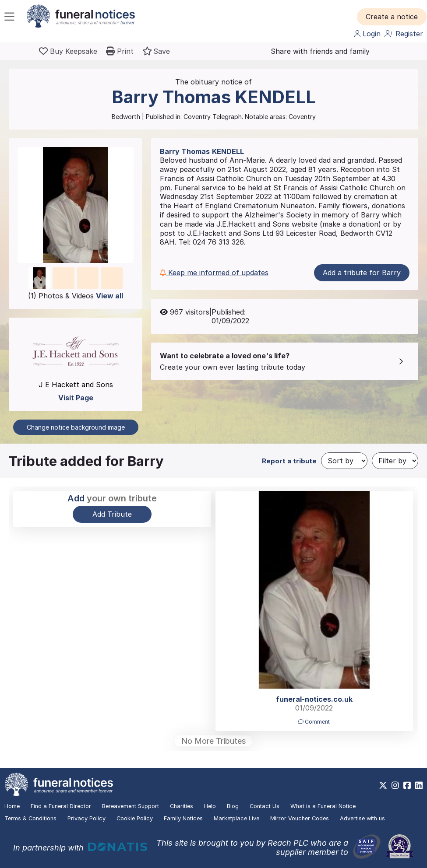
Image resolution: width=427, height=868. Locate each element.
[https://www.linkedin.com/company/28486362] (419, 785)
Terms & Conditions (30, 818)
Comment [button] (314, 722)
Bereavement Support (131, 806)
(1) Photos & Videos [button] (76, 296)
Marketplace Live (236, 818)
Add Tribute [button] (112, 514)
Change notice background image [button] (76, 427)
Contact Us (265, 806)
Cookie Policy (135, 818)
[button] (392, 17)
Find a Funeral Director (61, 806)
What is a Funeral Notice (323, 806)
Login (367, 34)
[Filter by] (395, 461)
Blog (233, 806)
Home (12, 806)
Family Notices (183, 818)
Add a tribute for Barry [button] (362, 273)
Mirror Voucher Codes (300, 818)
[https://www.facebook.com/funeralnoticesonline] (407, 785)
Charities (182, 806)
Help (210, 806)
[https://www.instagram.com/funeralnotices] (395, 785)
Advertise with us (362, 818)
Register (404, 34)
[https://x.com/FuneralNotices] (383, 785)
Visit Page (76, 398)
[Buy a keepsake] (68, 51)
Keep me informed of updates (214, 273)
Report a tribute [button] (289, 461)
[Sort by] (344, 461)
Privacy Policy (86, 818)
